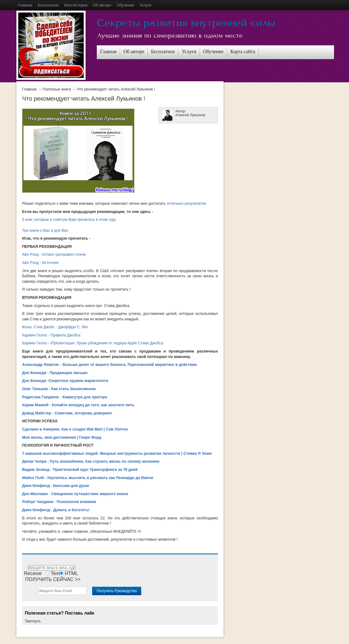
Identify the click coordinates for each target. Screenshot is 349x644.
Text (55, 573)
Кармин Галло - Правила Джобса (51, 335)
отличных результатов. (187, 203)
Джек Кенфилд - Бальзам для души (55, 486)
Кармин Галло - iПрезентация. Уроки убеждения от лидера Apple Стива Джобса (93, 343)
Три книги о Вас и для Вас (45, 230)
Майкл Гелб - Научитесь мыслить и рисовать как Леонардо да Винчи (88, 478)
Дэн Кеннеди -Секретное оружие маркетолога (65, 381)
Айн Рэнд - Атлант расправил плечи (54, 254)
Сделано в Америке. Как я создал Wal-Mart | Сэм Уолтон (75, 429)
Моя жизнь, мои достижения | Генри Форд (62, 437)
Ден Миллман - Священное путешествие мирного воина (75, 494)
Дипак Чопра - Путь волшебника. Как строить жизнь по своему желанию (91, 461)
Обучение (125, 5)
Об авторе (102, 5)
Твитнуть (33, 621)
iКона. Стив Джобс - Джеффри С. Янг (55, 327)
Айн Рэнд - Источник (40, 263)
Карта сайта (243, 52)
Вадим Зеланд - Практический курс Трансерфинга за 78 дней (80, 470)
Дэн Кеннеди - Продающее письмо (55, 373)
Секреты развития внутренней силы (186, 23)
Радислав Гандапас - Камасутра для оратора (65, 397)
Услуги (145, 5)
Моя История (76, 5)
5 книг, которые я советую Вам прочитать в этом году (69, 219)
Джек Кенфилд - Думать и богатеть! (56, 510)
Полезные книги (57, 89)
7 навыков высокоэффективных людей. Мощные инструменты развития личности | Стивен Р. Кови (117, 453)
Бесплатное (48, 5)
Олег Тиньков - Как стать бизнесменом (59, 389)
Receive (33, 573)
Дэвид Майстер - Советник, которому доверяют (67, 413)
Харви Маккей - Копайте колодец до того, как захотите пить (78, 405)
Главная (25, 5)
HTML (71, 573)
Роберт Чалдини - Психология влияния (59, 502)
